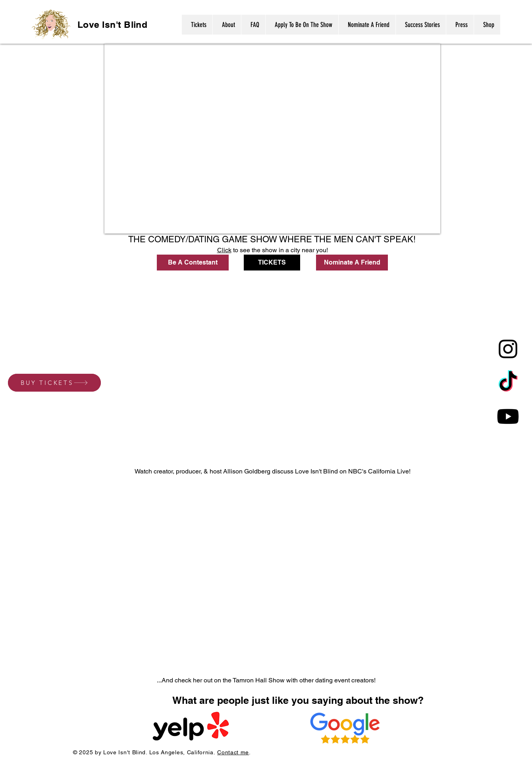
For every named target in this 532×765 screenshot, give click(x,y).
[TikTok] (508, 383)
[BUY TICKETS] (54, 383)
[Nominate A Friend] (352, 263)
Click (224, 250)
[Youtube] (508, 416)
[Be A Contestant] (193, 263)
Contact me (233, 752)
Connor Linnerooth (386, 229)
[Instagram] (508, 349)
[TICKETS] (272, 263)
